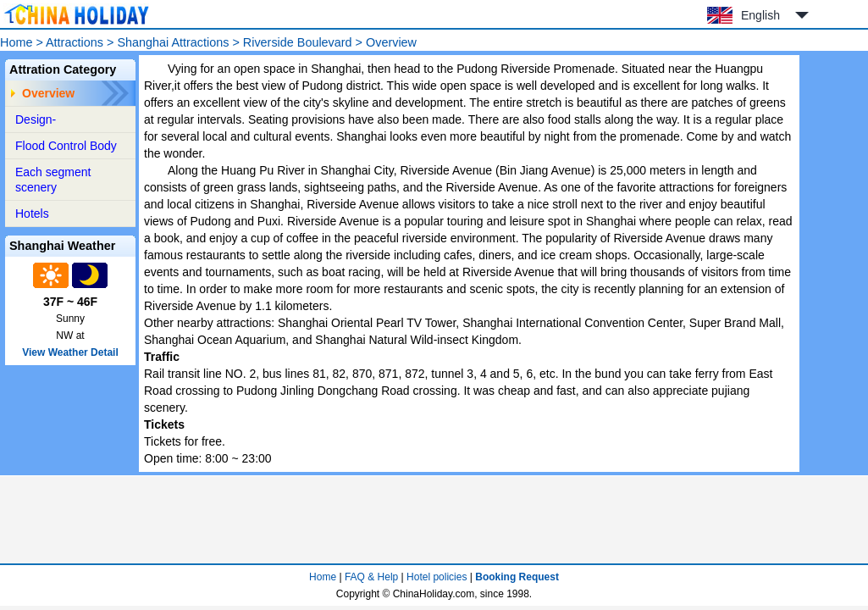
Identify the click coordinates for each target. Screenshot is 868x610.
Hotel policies (437, 577)
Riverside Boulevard (298, 42)
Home (16, 42)
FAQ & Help (371, 577)
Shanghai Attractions (173, 42)
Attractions (75, 42)
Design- (36, 119)
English (760, 15)
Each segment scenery (53, 180)
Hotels (32, 213)
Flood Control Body (66, 146)
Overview (48, 93)
